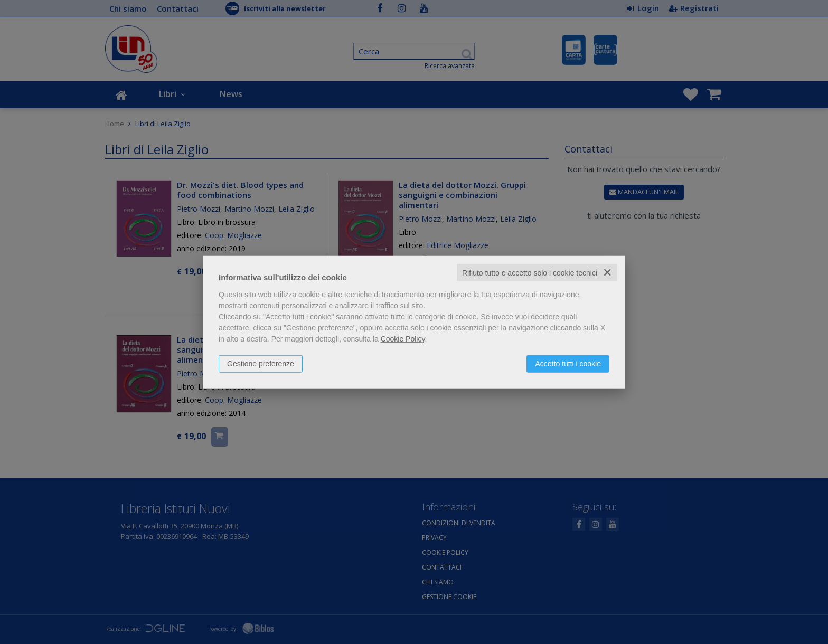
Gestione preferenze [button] (261, 363)
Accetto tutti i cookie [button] (568, 363)
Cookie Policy (403, 338)
